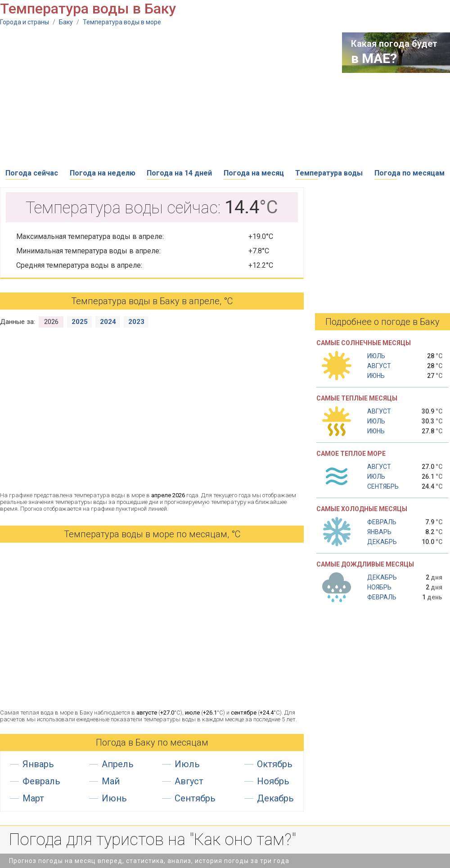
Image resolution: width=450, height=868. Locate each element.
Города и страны (25, 22)
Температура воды (329, 173)
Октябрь (275, 764)
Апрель (118, 764)
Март (33, 798)
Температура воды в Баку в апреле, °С (152, 301)
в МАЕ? (374, 58)
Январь (38, 764)
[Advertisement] (142, 95)
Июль (187, 764)
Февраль (41, 781)
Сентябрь (195, 798)
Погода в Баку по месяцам (152, 742)
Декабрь (275, 798)
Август (189, 781)
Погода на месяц (254, 173)
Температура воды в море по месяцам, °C (152, 534)
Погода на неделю (103, 173)
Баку (66, 22)
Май (111, 781)
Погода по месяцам (409, 173)
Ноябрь (273, 781)
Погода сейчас (32, 173)
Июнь (114, 798)
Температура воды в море (122, 22)
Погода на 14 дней (179, 173)
